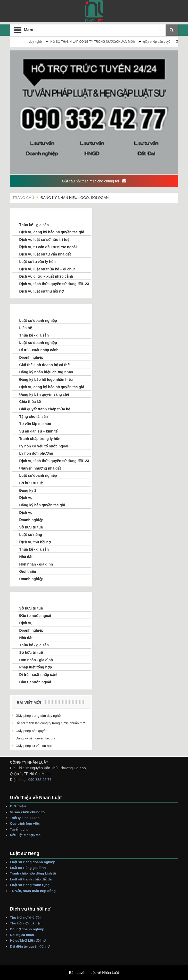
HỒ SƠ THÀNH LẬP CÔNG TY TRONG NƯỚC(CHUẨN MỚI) (108, 42)
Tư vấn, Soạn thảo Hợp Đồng (33, 891)
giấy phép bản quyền (173, 42)
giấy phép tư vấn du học (34, 746)
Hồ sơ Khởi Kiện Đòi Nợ (28, 941)
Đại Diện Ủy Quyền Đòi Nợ (30, 946)
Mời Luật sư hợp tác (25, 835)
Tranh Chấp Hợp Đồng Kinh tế (33, 873)
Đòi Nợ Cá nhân (23, 935)
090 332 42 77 (40, 780)
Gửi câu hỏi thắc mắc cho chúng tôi (94, 181)
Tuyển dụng (19, 829)
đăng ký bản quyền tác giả (35, 738)
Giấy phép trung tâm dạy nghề (36, 42)
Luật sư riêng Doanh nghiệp (33, 862)
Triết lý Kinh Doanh (26, 818)
